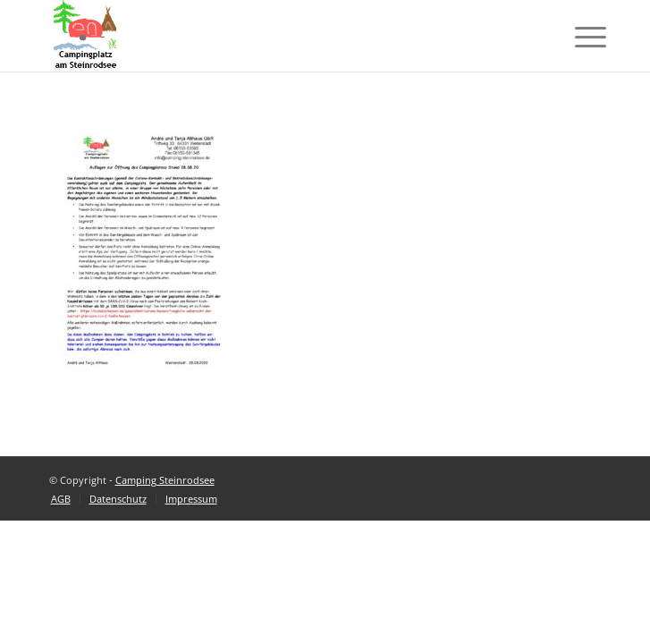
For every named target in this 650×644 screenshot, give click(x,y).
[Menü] (577, 38)
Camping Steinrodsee (165, 480)
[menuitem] (61, 499)
